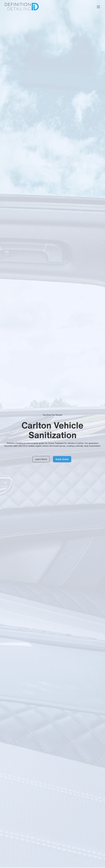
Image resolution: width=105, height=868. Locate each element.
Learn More (41, 459)
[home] (22, 7)
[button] (98, 7)
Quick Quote (62, 459)
